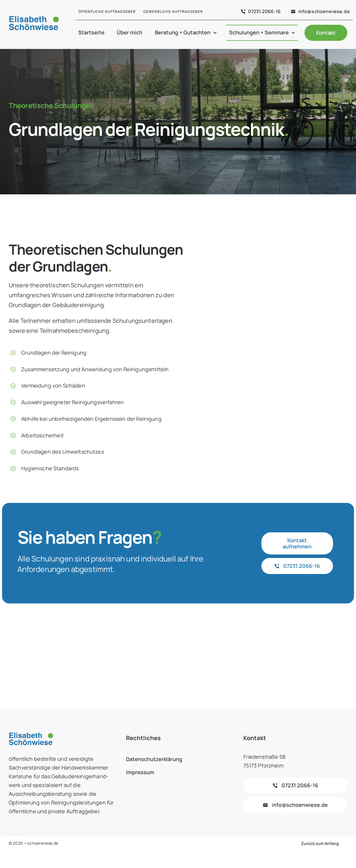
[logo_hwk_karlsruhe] (319, 646)
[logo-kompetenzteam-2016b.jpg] (248, 648)
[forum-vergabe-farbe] (178, 644)
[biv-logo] (108, 648)
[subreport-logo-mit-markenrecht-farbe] (37, 645)
